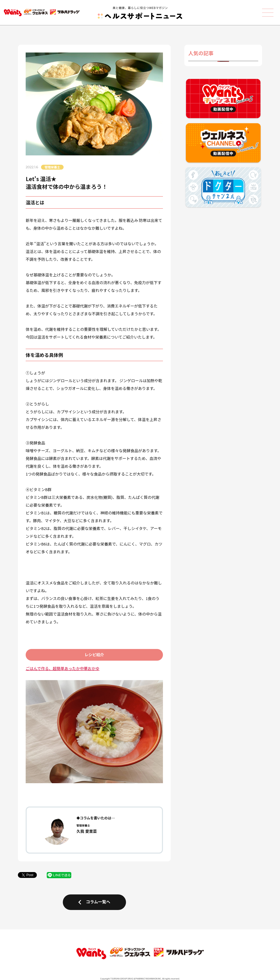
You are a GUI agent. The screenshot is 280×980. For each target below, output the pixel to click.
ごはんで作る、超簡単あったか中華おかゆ (63, 668)
